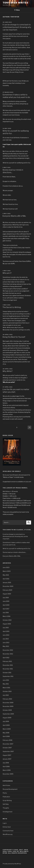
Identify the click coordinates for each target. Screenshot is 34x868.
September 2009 (8, 714)
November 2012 (8, 654)
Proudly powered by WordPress (12, 864)
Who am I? (7, 273)
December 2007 (8, 744)
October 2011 (7, 673)
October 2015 (7, 620)
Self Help (6, 804)
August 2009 (7, 718)
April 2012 (6, 658)
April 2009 (6, 725)
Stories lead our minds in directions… (15, 552)
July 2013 (6, 639)
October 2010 (7, 691)
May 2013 (6, 646)
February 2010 (7, 699)
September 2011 (8, 676)
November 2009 (8, 706)
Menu (17, 10)
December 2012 (8, 650)
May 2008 (6, 733)
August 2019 (7, 594)
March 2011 (6, 688)
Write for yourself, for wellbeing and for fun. (17, 549)
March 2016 (7, 616)
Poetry (5, 793)
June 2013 (6, 643)
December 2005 (8, 774)
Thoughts (6, 808)
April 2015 (6, 631)
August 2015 (7, 624)
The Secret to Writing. (12, 307)
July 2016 (6, 613)
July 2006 (6, 763)
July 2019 (6, 598)
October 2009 (7, 710)
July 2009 (6, 721)
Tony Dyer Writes (16, 3)
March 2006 (7, 770)
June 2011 (6, 680)
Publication (6, 797)
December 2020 (8, 586)
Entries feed (7, 827)
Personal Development (10, 789)
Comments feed (8, 831)
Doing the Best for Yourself (14, 337)
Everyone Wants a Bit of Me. (14, 216)
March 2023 (7, 571)
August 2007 (7, 755)
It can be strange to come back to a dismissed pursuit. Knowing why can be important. (17, 27)
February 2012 (7, 661)
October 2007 (7, 748)
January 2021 (7, 583)
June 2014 (6, 635)
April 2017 (6, 609)
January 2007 (7, 759)
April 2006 (6, 767)
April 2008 (6, 736)
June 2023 (6, 567)
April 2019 (6, 605)
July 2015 (6, 628)
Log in (5, 823)
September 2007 (8, 751)
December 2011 (8, 665)
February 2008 (7, 740)
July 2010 (6, 695)
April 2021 (6, 579)
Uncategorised (7, 812)
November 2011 (8, 669)
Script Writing (7, 801)
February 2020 (7, 590)
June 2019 (6, 601)
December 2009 (8, 703)
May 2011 (6, 684)
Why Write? (7, 371)
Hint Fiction (6, 785)
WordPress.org (8, 834)
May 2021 (6, 575)
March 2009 (7, 729)
